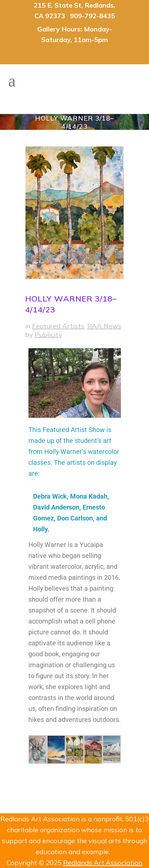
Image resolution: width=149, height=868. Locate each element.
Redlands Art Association (103, 863)
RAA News (104, 326)
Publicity (48, 334)
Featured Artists (58, 326)
